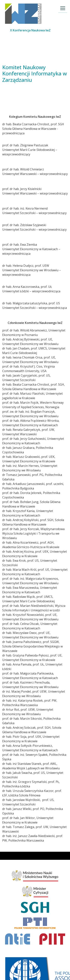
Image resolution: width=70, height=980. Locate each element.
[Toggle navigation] (63, 8)
